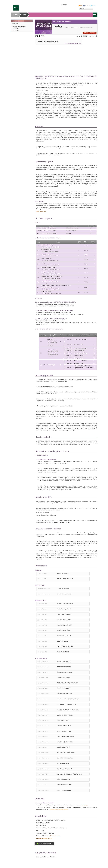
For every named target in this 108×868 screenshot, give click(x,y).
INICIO (16, 15)
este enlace (84, 805)
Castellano (65, 5)
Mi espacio (15, 24)
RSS (81, 6)
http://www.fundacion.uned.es (44, 839)
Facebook (87, 6)
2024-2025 (16, 31)
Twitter (94, 6)
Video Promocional (41, 212)
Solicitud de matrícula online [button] (89, 33)
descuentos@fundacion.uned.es (59, 809)
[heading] (66, 27)
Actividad (24, 15)
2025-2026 (16, 29)
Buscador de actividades (19, 27)
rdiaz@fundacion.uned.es (54, 836)
